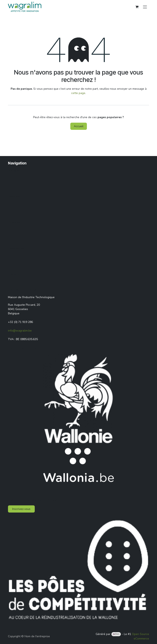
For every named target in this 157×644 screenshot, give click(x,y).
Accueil (79, 126)
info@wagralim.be (20, 331)
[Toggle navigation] (145, 7)
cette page (78, 93)
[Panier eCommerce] (137, 7)
